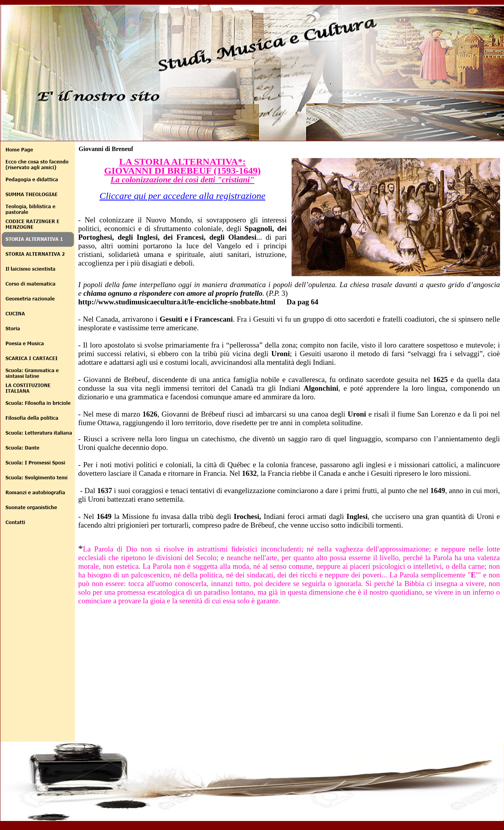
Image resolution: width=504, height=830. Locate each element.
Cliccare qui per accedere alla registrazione (182, 196)
